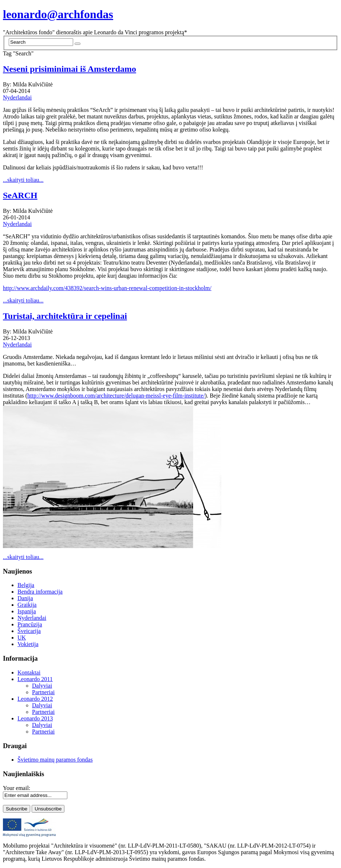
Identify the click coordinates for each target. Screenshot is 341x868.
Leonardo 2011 (35, 679)
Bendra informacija (40, 592)
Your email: (17, 788)
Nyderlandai (17, 97)
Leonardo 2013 (35, 718)
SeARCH (20, 195)
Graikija (27, 605)
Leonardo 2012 (35, 699)
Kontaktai (29, 672)
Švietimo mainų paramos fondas (55, 760)
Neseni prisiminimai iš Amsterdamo (70, 69)
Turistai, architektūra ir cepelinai (65, 316)
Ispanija (27, 611)
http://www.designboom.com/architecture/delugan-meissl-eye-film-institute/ (116, 396)
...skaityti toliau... (23, 180)
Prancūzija (30, 624)
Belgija (26, 585)
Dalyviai (42, 686)
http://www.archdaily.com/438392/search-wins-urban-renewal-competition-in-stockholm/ (107, 288)
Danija (25, 598)
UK (22, 638)
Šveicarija (29, 631)
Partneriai (43, 692)
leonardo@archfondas (58, 14)
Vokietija (28, 644)
